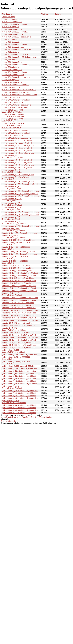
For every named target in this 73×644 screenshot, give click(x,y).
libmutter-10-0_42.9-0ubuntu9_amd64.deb (18, 343)
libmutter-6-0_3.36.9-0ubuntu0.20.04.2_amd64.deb (14, 237)
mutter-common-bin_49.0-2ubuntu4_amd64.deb (20, 212)
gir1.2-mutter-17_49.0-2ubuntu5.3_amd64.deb (20, 391)
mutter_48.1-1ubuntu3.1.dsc (13, 47)
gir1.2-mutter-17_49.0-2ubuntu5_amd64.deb (19, 381)
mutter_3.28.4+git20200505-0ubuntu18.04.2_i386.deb (13, 111)
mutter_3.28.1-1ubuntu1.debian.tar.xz (16, 138)
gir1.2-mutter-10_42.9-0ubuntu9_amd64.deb (19, 408)
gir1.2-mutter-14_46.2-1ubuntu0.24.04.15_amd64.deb (14, 402)
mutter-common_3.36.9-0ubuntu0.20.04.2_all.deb (12, 171)
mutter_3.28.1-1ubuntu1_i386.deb (15, 130)
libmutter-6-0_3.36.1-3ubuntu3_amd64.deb (18, 240)
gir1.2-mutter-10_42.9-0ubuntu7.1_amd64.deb (20, 410)
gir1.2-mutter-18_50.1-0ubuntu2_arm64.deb (19, 371)
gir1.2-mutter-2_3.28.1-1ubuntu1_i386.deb (18, 366)
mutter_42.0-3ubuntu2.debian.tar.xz (16, 85)
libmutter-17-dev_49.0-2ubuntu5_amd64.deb (19, 288)
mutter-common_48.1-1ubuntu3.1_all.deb (18, 153)
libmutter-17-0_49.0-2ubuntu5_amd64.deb (18, 305)
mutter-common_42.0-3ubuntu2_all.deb (17, 168)
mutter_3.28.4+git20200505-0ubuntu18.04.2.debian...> (13, 124)
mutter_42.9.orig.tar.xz (11, 67)
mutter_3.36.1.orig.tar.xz (11, 97)
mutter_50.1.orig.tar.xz (11, 19)
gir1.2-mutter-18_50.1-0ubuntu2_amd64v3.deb (20, 374)
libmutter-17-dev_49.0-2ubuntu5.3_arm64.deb (20, 291)
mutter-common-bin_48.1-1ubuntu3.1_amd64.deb (12, 218)
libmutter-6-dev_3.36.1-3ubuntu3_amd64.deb (19, 233)
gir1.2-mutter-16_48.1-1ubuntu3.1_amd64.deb (20, 398)
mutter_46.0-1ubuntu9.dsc (12, 62)
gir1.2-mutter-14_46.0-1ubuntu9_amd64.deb (19, 405)
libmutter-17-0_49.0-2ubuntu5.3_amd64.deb (19, 313)
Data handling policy (9, 421)
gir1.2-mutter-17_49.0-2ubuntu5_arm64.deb (19, 379)
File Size (44, 14)
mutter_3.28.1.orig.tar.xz (11, 128)
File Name (6, 14)
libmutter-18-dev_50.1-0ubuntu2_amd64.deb (19, 276)
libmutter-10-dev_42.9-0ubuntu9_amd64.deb (19, 335)
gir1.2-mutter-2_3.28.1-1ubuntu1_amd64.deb (19, 369)
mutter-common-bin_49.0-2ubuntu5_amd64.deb (20, 196)
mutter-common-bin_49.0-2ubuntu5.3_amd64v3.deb (12, 204)
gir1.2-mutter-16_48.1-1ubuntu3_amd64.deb (19, 396)
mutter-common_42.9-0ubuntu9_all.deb (17, 163)
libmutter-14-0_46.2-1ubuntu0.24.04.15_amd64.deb (14, 329)
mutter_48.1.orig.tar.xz (11, 39)
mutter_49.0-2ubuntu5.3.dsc (13, 34)
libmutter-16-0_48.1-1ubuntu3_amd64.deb (18, 323)
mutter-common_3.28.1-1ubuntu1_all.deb (18, 182)
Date (57, 14)
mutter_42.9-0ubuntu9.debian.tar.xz (16, 72)
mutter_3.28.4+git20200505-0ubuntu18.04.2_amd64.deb (13, 115)
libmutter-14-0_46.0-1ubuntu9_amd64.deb (18, 332)
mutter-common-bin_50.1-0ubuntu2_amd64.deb (20, 191)
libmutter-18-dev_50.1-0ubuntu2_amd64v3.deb (20, 273)
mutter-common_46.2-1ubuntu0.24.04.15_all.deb (12, 157)
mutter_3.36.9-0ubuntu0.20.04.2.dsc (16, 92)
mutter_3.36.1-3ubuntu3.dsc (13, 102)
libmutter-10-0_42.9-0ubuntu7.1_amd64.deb (19, 345)
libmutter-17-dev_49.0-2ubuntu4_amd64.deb (19, 300)
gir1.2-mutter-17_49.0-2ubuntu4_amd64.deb (19, 393)
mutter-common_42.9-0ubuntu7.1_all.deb (18, 165)
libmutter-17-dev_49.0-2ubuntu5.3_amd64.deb (20, 298)
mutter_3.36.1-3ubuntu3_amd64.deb (16, 100)
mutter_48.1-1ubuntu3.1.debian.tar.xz (16, 49)
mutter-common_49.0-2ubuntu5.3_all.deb (18, 146)
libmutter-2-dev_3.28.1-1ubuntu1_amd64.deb (19, 254)
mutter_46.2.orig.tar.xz (11, 52)
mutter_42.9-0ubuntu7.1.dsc (13, 75)
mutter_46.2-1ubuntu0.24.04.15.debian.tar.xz (19, 57)
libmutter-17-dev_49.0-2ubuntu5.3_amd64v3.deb (12, 294)
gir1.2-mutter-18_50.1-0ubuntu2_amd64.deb (19, 376)
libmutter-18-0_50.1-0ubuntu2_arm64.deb (18, 278)
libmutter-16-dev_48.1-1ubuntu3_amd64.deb (19, 318)
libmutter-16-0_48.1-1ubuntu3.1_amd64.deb (19, 325)
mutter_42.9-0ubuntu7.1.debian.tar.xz (16, 77)
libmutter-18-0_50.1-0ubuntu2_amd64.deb (18, 283)
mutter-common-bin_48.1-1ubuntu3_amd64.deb (20, 215)
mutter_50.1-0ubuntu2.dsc (12, 22)
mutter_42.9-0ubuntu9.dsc (12, 70)
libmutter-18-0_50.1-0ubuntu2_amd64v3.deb (19, 281)
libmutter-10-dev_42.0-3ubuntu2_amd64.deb (19, 340)
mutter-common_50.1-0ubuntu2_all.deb (17, 140)
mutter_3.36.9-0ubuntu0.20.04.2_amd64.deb (19, 90)
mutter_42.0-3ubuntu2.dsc (12, 82)
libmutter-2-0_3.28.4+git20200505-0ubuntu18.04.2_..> (15, 258)
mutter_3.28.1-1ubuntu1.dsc (13, 135)
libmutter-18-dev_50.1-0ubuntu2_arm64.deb (19, 271)
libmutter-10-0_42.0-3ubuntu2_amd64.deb (18, 348)
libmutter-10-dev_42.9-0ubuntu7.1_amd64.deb (20, 337)
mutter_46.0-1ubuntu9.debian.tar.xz (16, 65)
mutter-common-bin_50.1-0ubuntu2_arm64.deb (20, 184)
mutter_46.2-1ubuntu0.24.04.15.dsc (16, 54)
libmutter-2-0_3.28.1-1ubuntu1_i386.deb (18, 265)
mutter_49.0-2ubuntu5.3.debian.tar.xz (16, 37)
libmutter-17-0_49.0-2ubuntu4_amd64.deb (18, 315)
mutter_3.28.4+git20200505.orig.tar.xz (17, 107)
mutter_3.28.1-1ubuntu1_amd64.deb (16, 133)
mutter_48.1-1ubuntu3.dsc (12, 42)
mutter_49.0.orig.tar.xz (11, 27)
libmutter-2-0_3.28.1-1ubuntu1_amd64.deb (18, 268)
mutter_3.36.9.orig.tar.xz (11, 87)
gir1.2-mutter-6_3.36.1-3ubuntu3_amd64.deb (19, 355)
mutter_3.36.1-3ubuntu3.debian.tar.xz (16, 105)
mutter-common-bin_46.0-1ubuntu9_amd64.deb (20, 226)
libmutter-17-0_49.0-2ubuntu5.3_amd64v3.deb (20, 310)
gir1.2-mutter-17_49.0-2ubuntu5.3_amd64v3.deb (12, 387)
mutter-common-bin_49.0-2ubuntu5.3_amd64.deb (12, 209)
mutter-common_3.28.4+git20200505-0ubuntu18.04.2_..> (17, 178)
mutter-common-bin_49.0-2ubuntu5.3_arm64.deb (12, 200)
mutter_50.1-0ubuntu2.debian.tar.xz (16, 24)
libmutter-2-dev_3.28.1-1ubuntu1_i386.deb (18, 252)
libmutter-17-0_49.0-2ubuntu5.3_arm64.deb (19, 308)
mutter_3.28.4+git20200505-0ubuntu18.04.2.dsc (13, 120)
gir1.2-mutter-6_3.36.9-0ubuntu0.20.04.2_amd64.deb (14, 351)
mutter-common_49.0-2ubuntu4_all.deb (17, 148)
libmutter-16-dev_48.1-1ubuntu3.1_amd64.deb (20, 320)
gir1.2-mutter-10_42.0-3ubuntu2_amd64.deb (19, 413)
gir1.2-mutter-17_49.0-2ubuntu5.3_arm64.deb (20, 384)
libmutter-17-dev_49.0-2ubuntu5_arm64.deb (19, 286)
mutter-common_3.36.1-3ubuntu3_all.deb (18, 175)
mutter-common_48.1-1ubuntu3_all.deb (17, 151)
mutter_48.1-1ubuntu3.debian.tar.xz (16, 44)
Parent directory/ (8, 17)
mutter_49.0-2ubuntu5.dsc (12, 29)
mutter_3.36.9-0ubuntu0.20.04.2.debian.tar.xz (20, 95)
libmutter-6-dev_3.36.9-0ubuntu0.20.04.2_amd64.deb (14, 230)
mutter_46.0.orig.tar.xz (11, 60)
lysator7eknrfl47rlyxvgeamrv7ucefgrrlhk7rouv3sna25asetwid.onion (26, 417)
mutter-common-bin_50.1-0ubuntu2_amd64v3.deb (12, 188)
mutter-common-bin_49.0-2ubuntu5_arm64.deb (20, 194)
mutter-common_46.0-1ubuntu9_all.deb (17, 160)
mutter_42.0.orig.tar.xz (11, 80)
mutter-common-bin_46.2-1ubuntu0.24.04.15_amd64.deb (14, 223)
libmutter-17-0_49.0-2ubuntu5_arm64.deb (18, 303)
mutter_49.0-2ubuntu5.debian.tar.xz (16, 32)
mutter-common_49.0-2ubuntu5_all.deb (17, 143)
